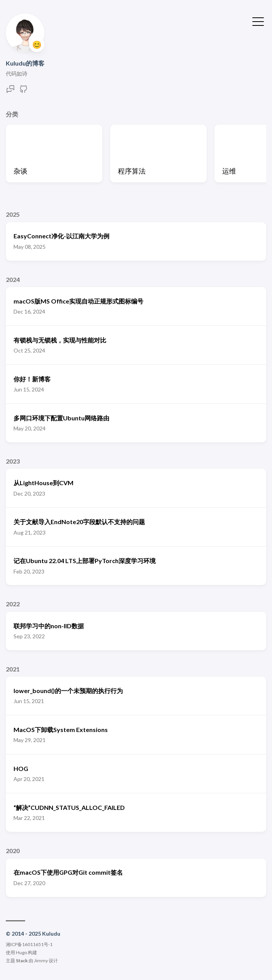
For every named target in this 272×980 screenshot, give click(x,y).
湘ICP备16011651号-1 (29, 944)
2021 (13, 669)
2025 (13, 214)
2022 (13, 604)
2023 (13, 461)
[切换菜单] (258, 21)
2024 (13, 279)
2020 (13, 851)
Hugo (21, 952)
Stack (22, 961)
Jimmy (41, 961)
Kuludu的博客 (25, 63)
